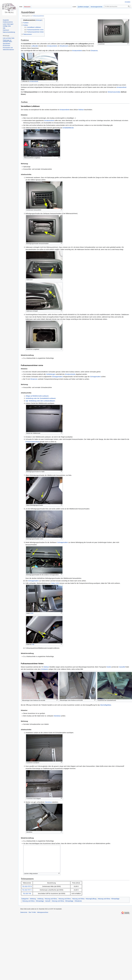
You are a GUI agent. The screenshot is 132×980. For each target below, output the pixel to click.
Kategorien (25, 899)
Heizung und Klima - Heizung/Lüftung (84, 899)
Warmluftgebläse (106, 705)
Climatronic (94, 51)
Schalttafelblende (68, 128)
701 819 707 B (27, 886)
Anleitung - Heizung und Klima (47, 899)
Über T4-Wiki (32, 912)
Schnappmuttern (57, 377)
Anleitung (33, 899)
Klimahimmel (64, 46)
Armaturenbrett (52, 46)
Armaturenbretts (70, 374)
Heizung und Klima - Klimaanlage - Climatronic (67, 901)
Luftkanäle (35, 46)
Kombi (109, 667)
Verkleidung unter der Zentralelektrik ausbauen (41, 398)
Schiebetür (45, 669)
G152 (32, 613)
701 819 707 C (27, 890)
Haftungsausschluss (43, 912)
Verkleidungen (51, 374)
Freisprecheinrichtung (33, 442)
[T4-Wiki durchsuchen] (117, 6)
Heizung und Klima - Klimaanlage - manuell (36, 901)
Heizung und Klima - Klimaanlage (109, 899)
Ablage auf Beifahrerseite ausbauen (37, 396)
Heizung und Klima (65, 899)
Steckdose (57, 716)
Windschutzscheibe (114, 92)
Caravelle (122, 667)
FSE (33, 644)
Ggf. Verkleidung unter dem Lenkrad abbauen (40, 401)
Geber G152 (55, 583)
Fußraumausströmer (38, 16)
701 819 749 (27, 894)
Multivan (81, 110)
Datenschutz (24, 912)
